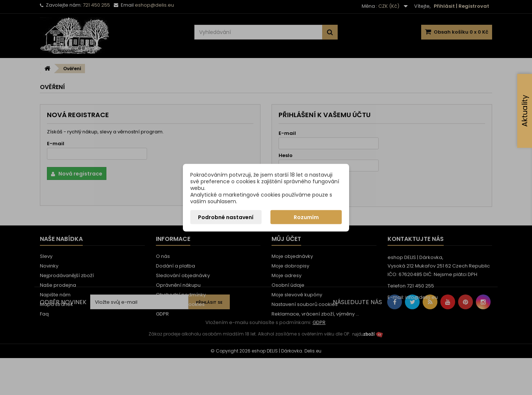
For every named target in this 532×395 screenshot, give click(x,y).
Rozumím (306, 217)
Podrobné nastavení (226, 217)
